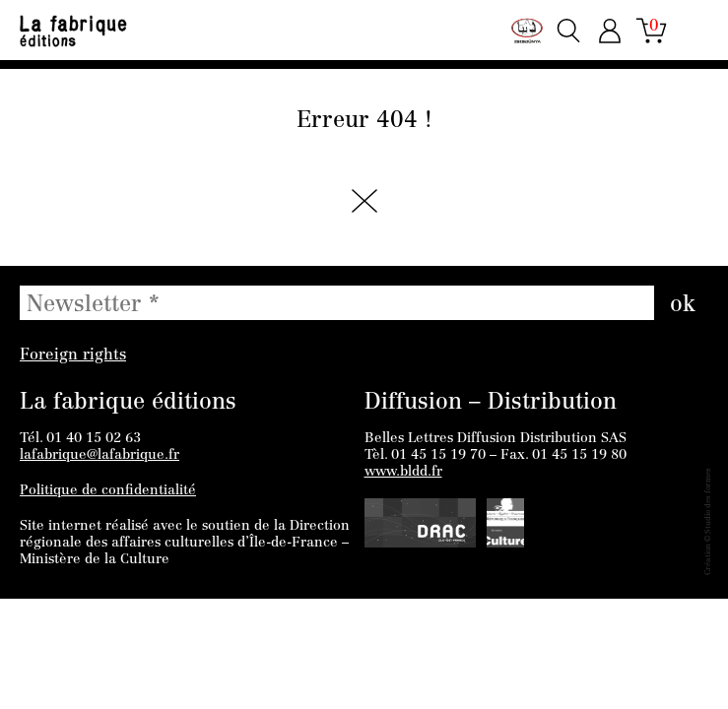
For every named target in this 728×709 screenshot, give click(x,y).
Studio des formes (708, 501)
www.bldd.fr (403, 473)
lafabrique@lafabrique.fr (99, 456)
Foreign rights (73, 355)
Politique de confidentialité (108, 491)
